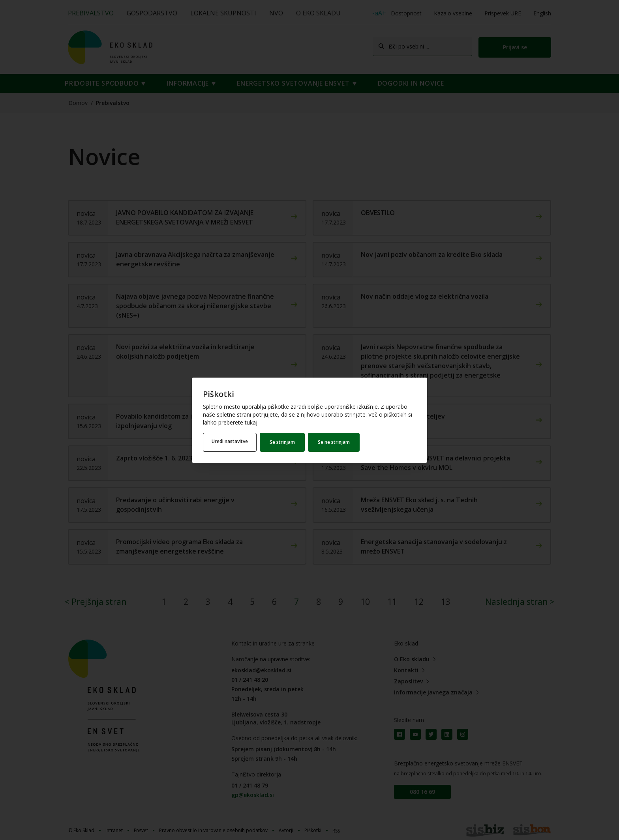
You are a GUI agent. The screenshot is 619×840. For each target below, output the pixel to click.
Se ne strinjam (336, 442)
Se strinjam (285, 442)
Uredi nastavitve (231, 442)
